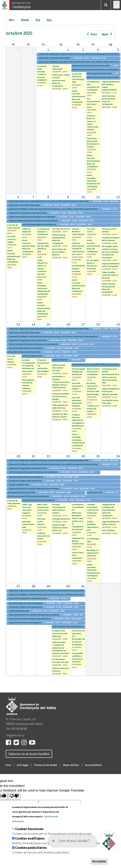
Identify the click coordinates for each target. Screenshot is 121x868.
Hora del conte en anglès (11, 239)
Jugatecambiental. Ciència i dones (111, 523)
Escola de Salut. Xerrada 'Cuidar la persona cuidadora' (42, 73)
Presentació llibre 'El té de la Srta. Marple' (61, 397)
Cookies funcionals (29, 829)
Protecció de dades (46, 765)
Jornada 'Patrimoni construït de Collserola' (93, 509)
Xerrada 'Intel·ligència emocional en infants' (59, 509)
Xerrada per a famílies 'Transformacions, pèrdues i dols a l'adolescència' (61, 382)
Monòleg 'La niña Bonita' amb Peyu (93, 553)
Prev (92, 34)
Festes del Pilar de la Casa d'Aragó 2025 (78, 78)
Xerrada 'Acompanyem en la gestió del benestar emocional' (29, 366)
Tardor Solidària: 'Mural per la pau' (93, 526)
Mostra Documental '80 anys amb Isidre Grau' (29, 496)
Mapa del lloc (71, 765)
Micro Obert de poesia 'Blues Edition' (59, 252)
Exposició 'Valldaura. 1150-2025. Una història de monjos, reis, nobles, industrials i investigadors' (54, 209)
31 (83, 586)
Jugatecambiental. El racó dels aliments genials (111, 391)
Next (107, 34)
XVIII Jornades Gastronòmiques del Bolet (72, 626)
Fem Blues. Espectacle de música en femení (93, 143)
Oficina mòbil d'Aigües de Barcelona (78, 372)
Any (49, 20)
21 (33, 456)
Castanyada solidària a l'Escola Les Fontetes (77, 657)
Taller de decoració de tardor (43, 536)
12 (118, 197)
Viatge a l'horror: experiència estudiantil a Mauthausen (78, 420)
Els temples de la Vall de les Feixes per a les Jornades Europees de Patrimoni (110, 252)
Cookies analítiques (30, 838)
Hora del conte (91, 230)
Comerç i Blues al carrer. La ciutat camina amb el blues (92, 123)
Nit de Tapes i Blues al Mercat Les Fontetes (93, 264)
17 (83, 324)
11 (98, 197)
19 (118, 324)
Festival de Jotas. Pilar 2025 (110, 402)
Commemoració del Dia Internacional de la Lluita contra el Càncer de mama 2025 (111, 376)
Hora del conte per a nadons (77, 386)
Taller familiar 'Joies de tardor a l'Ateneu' (110, 275)
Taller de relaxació (26, 230)
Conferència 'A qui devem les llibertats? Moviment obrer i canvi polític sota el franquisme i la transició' (78, 517)
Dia (38, 20)
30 (68, 586)
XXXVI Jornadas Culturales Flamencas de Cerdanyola (93, 181)
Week (25, 20)
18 (98, 324)
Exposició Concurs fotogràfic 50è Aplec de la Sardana (34, 488)
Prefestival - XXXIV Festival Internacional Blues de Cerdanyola (61, 80)
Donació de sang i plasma (14, 226)
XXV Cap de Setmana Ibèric (100, 73)
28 (33, 586)
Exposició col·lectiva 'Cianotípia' (55, 58)
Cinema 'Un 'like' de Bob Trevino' (60, 415)
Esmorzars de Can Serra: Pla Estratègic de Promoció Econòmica (78, 637)
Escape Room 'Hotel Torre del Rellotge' (60, 633)
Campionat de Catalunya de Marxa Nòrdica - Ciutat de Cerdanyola (109, 510)
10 (83, 197)
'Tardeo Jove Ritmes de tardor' (93, 409)
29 (48, 586)
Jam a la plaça (108, 530)
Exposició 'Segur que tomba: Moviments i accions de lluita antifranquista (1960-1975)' (79, 54)
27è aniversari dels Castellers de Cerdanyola (93, 86)
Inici (8, 765)
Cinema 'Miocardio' (57, 68)
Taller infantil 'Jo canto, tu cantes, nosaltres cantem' (42, 267)
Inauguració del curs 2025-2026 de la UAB (43, 247)
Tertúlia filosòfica (61, 229)
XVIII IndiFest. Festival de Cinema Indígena (29, 384)
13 (18, 324)
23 (68, 456)
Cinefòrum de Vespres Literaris (78, 268)
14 (33, 324)
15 (48, 324)
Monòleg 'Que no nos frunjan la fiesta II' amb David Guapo (93, 389)
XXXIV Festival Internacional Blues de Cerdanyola (95, 69)
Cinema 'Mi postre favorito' (61, 670)
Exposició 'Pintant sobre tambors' (39, 500)
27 (18, 586)
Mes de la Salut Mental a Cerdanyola (39, 224)
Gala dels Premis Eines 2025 (28, 524)
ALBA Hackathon (60, 360)
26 (118, 456)
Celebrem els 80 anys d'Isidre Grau (78, 541)
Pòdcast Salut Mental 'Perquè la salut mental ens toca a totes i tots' (78, 250)
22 (48, 456)
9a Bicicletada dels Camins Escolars (59, 368)
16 (68, 324)
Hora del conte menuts (11, 359)
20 (18, 456)
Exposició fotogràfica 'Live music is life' (91, 66)
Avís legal (23, 765)
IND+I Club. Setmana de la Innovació (43, 507)
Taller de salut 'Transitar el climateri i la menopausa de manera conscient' (61, 648)
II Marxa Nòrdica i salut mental (78, 232)
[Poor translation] (14, 796)
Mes (13, 21)
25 (98, 456)
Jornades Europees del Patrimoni (111, 239)
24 (83, 456)
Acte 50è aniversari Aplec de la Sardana (77, 402)
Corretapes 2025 (95, 492)
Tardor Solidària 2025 (32, 356)
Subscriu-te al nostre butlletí (29, 754)
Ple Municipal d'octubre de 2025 (60, 661)
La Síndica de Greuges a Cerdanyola (43, 232)
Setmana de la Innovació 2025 (21, 492)
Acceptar (99, 861)
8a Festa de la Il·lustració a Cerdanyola (93, 372)
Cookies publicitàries (31, 848)
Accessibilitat (93, 765)
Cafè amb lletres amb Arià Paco (60, 406)
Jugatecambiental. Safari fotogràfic (111, 265)
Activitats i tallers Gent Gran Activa (24, 352)
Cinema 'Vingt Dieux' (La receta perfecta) (60, 528)
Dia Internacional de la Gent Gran (93, 103)
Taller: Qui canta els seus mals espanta (27, 509)
